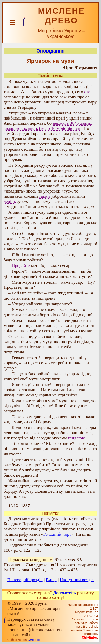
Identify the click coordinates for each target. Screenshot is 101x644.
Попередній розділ (25, 580)
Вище (51, 580)
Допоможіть (65, 593)
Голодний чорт (57, 534)
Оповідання (50, 51)
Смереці (34, 640)
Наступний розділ (77, 580)
